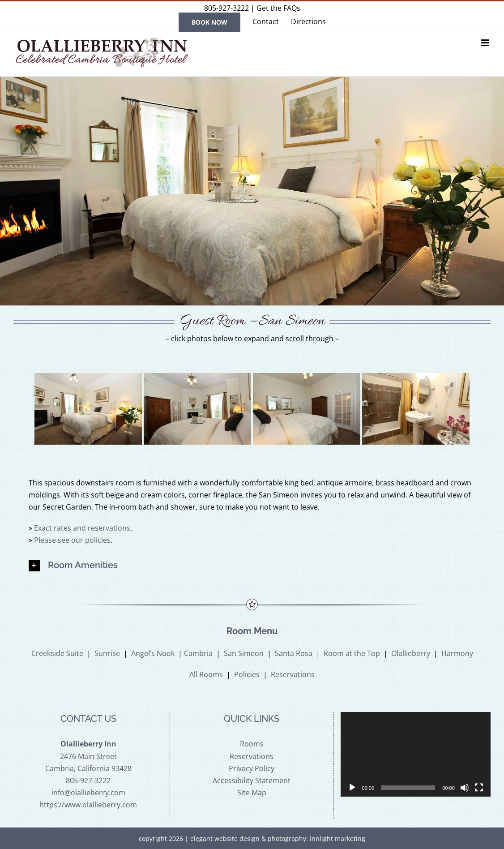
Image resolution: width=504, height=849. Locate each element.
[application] (416, 754)
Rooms (252, 744)
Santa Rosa (294, 653)
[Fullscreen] (479, 788)
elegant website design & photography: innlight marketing (278, 838)
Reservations (293, 674)
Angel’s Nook (153, 653)
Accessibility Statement (252, 780)
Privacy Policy (252, 768)
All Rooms (206, 674)
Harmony (457, 653)
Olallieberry (411, 653)
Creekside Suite (57, 653)
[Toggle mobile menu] (486, 43)
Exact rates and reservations (82, 528)
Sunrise (107, 653)
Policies (247, 674)
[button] (252, 566)
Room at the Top (352, 653)
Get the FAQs (278, 8)
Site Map (252, 793)
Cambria (198, 653)
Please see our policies (72, 540)
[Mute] (465, 788)
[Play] (352, 788)
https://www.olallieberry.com (88, 805)
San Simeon (244, 653)
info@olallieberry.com (88, 793)
